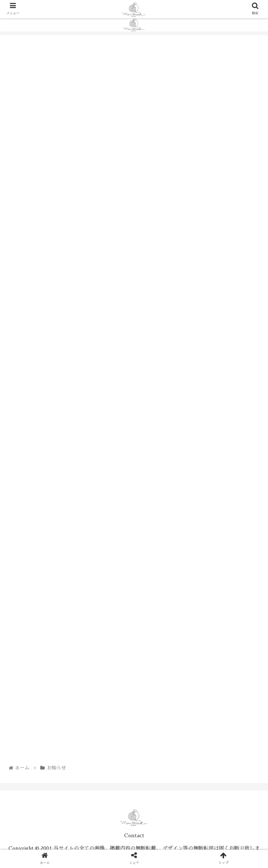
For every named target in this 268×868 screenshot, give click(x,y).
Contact (134, 835)
